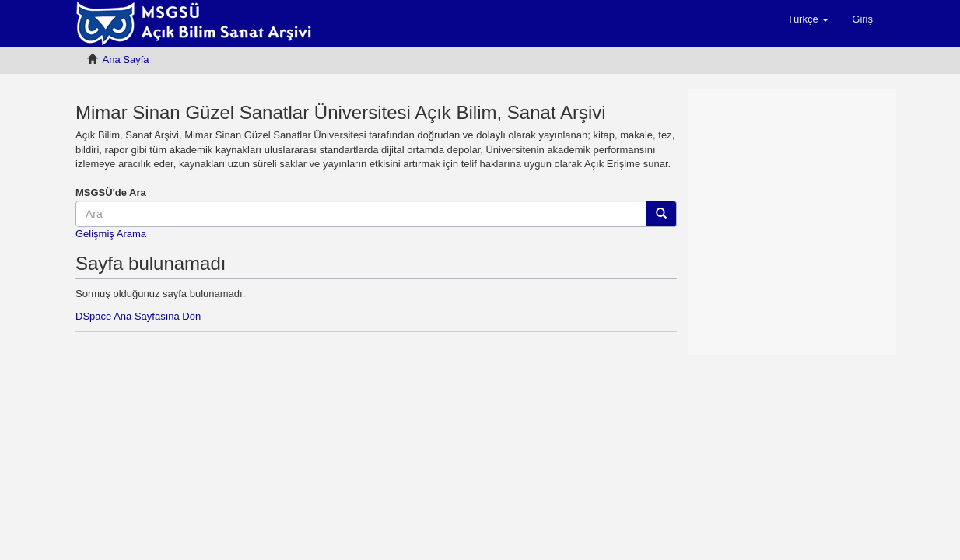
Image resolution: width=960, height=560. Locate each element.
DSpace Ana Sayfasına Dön (138, 316)
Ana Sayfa (126, 59)
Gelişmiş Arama (111, 234)
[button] (808, 19)
